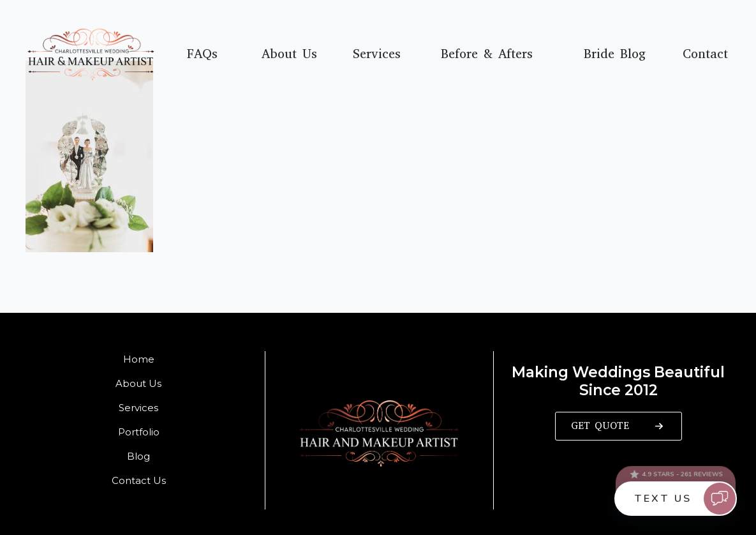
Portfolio (139, 432)
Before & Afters (487, 54)
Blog (138, 456)
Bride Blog (615, 54)
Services (377, 54)
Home (139, 359)
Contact (705, 54)
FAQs (202, 54)
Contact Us (139, 480)
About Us (289, 54)
